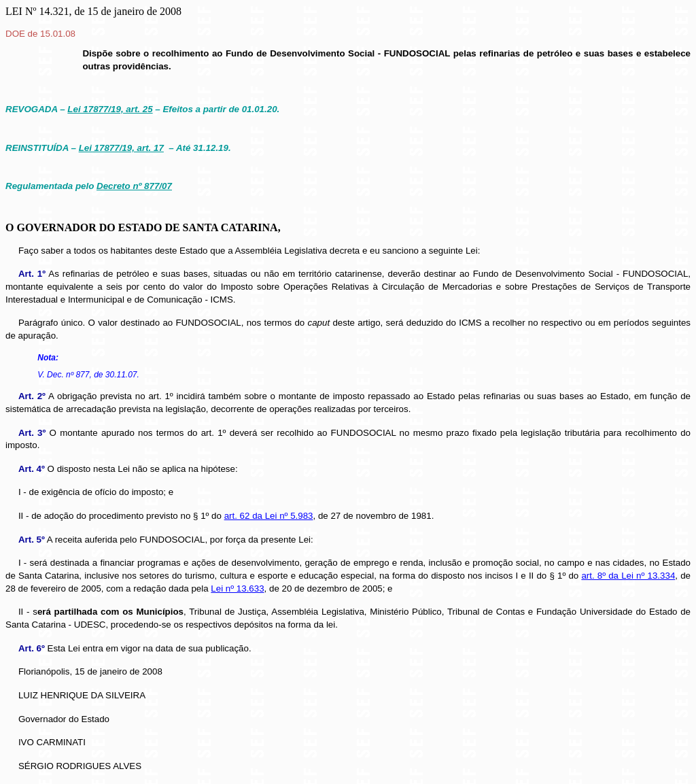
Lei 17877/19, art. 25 (110, 109)
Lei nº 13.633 (237, 589)
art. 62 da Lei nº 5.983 (269, 516)
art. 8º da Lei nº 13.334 (628, 576)
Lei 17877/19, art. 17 (121, 148)
